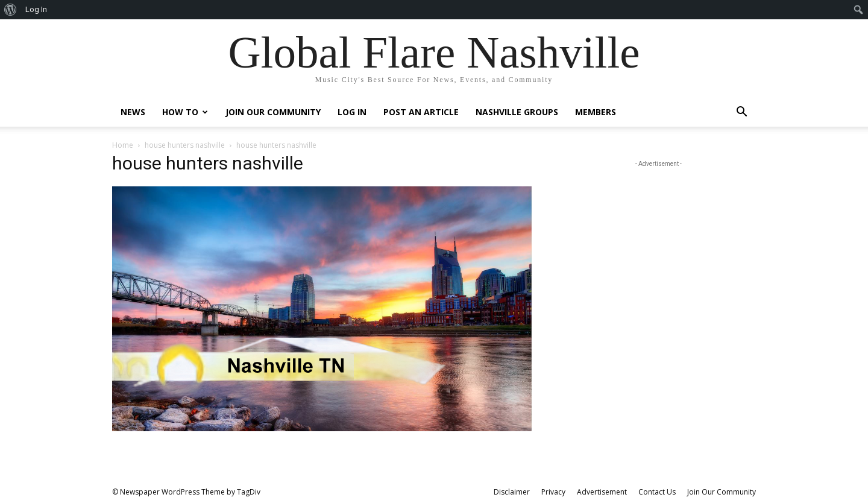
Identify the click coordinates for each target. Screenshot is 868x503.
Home (123, 145)
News (133, 112)
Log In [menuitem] (36, 9)
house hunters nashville (185, 145)
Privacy (553, 492)
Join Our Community (273, 112)
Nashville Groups (517, 112)
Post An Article (421, 112)
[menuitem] (11, 10)
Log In (352, 112)
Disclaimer (512, 492)
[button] (741, 113)
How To (185, 112)
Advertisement (602, 492)
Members (596, 112)
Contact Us (657, 492)
